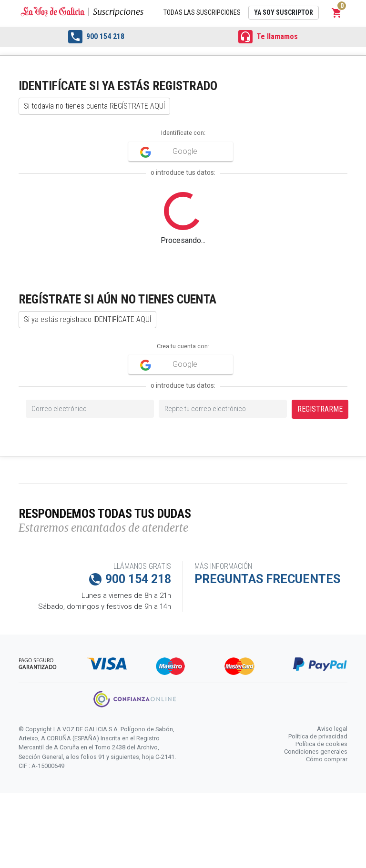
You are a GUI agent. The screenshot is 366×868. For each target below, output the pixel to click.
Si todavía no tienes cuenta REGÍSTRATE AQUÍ (94, 106)
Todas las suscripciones (202, 12)
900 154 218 (96, 37)
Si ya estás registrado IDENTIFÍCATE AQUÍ (87, 319)
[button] (337, 13)
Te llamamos (268, 37)
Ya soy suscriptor (284, 12)
